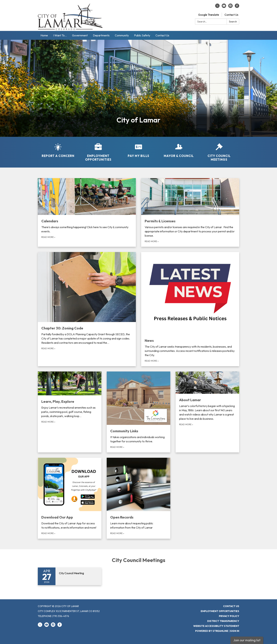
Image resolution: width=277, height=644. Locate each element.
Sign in (235, 631)
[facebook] (237, 7)
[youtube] (224, 7)
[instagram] (230, 7)
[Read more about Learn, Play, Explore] (70, 412)
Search (233, 22)
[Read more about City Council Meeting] (70, 576)
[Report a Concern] (58, 148)
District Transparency (223, 621)
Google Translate (209, 15)
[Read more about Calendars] (87, 212)
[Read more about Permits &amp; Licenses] (190, 212)
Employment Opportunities (220, 611)
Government (80, 35)
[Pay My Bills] (138, 148)
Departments (101, 35)
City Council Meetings (139, 560)
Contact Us (231, 15)
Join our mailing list (247, 640)
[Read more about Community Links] (138, 412)
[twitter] (217, 7)
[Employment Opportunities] (98, 150)
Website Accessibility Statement (216, 626)
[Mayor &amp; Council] (179, 148)
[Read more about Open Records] (138, 498)
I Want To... (60, 35)
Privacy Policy (229, 616)
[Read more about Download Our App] (70, 498)
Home (44, 35)
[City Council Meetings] (219, 150)
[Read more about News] (190, 309)
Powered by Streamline (212, 631)
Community (122, 35)
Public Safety (142, 35)
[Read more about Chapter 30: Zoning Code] (87, 309)
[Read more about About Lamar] (207, 412)
